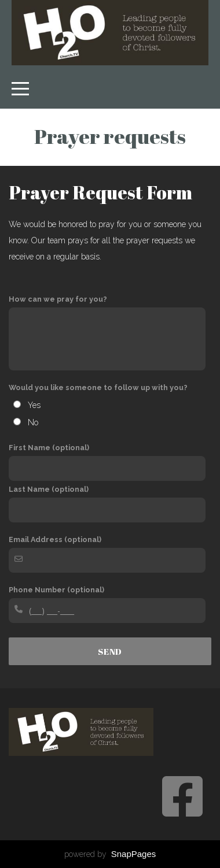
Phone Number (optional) (56, 590)
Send (110, 651)
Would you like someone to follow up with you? (98, 387)
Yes (34, 405)
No (33, 422)
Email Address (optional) (55, 539)
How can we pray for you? (58, 299)
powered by (110, 854)
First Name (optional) (49, 448)
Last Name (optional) (49, 489)
